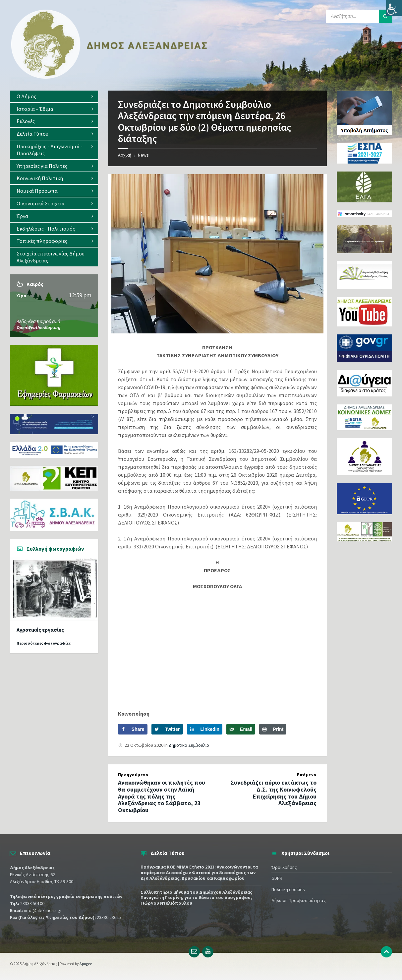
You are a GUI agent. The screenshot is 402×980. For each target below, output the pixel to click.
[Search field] (359, 16)
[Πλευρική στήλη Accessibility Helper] (394, 8)
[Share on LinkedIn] (205, 729)
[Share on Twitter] (167, 729)
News (143, 155)
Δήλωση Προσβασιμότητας (299, 900)
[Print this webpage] (273, 729)
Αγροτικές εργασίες (40, 630)
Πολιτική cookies (288, 889)
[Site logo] (109, 77)
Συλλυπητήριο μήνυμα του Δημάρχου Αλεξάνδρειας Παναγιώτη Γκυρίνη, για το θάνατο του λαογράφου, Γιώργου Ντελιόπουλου (196, 898)
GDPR (277, 878)
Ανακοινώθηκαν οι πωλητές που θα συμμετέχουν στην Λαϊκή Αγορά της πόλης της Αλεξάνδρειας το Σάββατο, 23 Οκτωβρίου (162, 796)
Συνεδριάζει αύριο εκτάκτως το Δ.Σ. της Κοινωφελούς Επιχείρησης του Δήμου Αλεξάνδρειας (273, 793)
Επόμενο (307, 775)
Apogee (86, 964)
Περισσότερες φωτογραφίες (44, 643)
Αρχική (125, 155)
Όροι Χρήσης (284, 867)
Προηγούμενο (133, 775)
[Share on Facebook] (133, 729)
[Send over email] (241, 729)
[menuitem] (54, 96)
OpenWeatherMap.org (39, 327)
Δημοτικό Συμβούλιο (189, 745)
